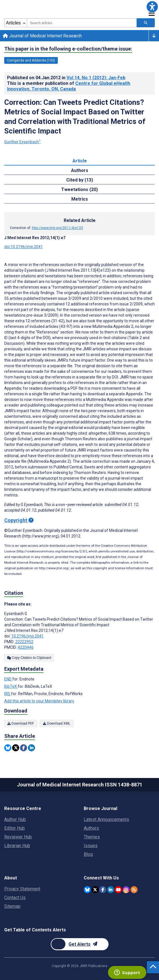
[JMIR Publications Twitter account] (95, 890)
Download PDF (21, 723)
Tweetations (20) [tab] (79, 190)
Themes (92, 837)
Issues (91, 846)
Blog (88, 854)
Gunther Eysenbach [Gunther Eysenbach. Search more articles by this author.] (23, 142)
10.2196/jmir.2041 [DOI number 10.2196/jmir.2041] (27, 636)
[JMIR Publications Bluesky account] (87, 890)
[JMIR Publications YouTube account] (118, 890)
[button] (152, 7)
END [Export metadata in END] (8, 679)
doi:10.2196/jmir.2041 (24, 247)
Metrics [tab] (80, 199)
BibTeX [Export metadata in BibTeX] (11, 686)
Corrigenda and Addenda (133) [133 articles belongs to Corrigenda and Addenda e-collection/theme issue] (31, 60)
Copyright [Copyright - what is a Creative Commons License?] (19, 520)
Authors (91, 828)
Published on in (66, 78)
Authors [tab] (80, 170)
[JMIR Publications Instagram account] (126, 890)
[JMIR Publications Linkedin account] (111, 890)
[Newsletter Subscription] (80, 944)
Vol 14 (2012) (96, 78)
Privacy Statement (22, 889)
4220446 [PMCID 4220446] (26, 647)
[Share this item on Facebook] (24, 748)
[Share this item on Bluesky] (8, 748)
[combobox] (82, 23)
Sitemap (12, 906)
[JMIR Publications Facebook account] (103, 890)
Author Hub (15, 819)
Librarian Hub (17, 846)
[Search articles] (146, 23)
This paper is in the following (68, 49)
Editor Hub (15, 828)
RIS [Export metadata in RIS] (8, 694)
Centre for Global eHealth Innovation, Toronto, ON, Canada (69, 86)
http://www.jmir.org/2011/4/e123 (57, 228)
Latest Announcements (106, 819)
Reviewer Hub (18, 837)
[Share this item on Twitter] (16, 748)
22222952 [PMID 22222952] (24, 642)
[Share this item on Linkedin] (31, 748)
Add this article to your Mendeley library (39, 701)
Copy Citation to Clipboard (29, 658)
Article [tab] (80, 161)
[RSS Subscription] (134, 890)
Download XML (57, 723)
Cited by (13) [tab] (80, 180)
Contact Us (15, 898)
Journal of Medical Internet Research (42, 36)
